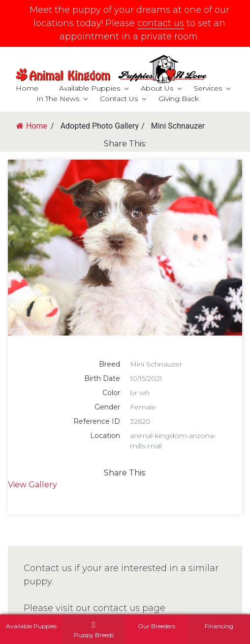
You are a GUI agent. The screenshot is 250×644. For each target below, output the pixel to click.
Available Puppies (90, 88)
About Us (157, 88)
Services (208, 88)
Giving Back (179, 99)
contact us (161, 23)
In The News (58, 99)
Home (27, 88)
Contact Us (119, 99)
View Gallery (32, 485)
